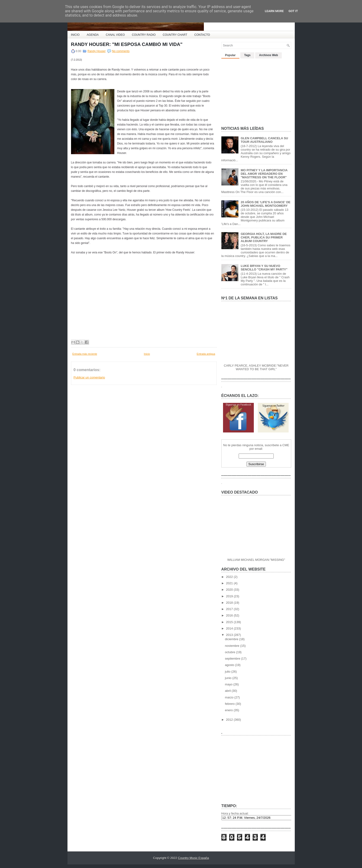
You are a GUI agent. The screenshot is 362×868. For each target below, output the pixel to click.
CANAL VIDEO (115, 35)
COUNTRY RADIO (144, 35)
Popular (230, 55)
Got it (293, 11)
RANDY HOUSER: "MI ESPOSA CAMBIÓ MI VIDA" (127, 44)
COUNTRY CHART (175, 35)
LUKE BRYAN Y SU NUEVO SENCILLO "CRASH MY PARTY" (264, 268)
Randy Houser (97, 51)
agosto (230, 665)
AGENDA (93, 35)
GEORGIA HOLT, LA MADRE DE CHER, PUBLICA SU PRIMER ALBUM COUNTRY (264, 237)
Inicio (147, 354)
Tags (247, 55)
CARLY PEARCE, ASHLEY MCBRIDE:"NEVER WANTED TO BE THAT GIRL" (256, 367)
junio (229, 678)
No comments (121, 51)
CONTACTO (202, 35)
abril (228, 691)
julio (228, 672)
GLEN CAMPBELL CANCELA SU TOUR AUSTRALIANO (264, 140)
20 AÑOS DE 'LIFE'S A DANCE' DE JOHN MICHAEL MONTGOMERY (266, 204)
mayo (229, 684)
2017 (230, 609)
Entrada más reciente (85, 354)
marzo (230, 697)
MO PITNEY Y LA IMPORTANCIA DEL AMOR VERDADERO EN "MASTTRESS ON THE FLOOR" (264, 174)
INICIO (75, 35)
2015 (230, 622)
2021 (230, 583)
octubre (230, 652)
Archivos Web (268, 55)
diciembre (232, 639)
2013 (230, 635)
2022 (230, 577)
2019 (230, 596)
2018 (230, 603)
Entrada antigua (206, 354)
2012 (230, 720)
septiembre (233, 659)
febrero (230, 704)
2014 (230, 628)
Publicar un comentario (89, 377)
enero (229, 710)
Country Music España (194, 858)
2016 (230, 615)
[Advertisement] (257, 90)
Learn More (274, 11)
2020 (230, 590)
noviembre (232, 646)
